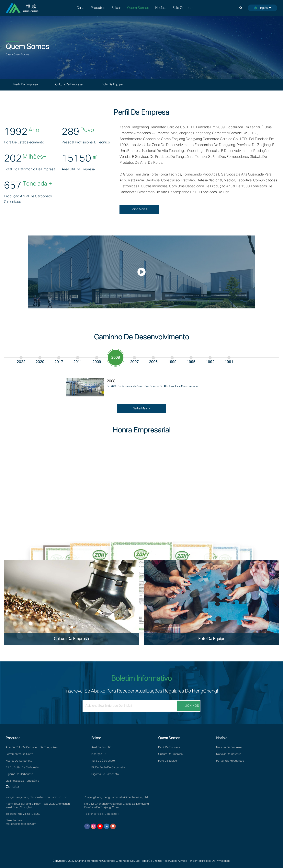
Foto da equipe (112, 85)
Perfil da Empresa (26, 85)
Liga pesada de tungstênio (22, 781)
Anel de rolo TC (101, 747)
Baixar (116, 8)
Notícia (161, 8)
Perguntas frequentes (230, 761)
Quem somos (138, 8)
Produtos (98, 8)
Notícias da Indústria (229, 754)
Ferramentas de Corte (19, 754)
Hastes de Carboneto (19, 761)
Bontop (197, 861)
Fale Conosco (184, 8)
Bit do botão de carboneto (22, 767)
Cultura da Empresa (69, 85)
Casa (80, 8)
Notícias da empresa (229, 747)
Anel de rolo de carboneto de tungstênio (32, 747)
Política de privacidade (216, 861)
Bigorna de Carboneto (19, 774)
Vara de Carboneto (103, 761)
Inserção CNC (100, 754)
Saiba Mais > (139, 209)
